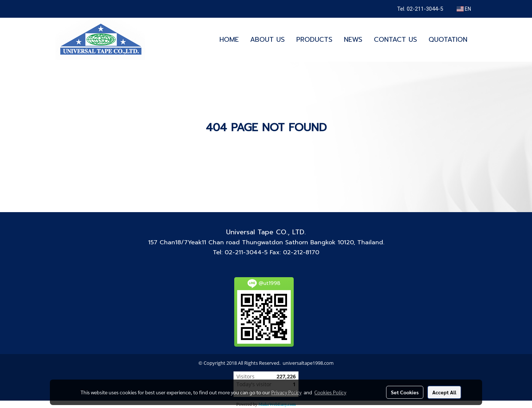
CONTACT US (395, 40)
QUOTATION (448, 40)
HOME (229, 40)
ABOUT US (267, 40)
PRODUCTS (314, 40)
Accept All (444, 392)
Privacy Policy (286, 392)
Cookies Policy (330, 392)
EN (464, 9)
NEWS (353, 40)
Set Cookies (405, 392)
